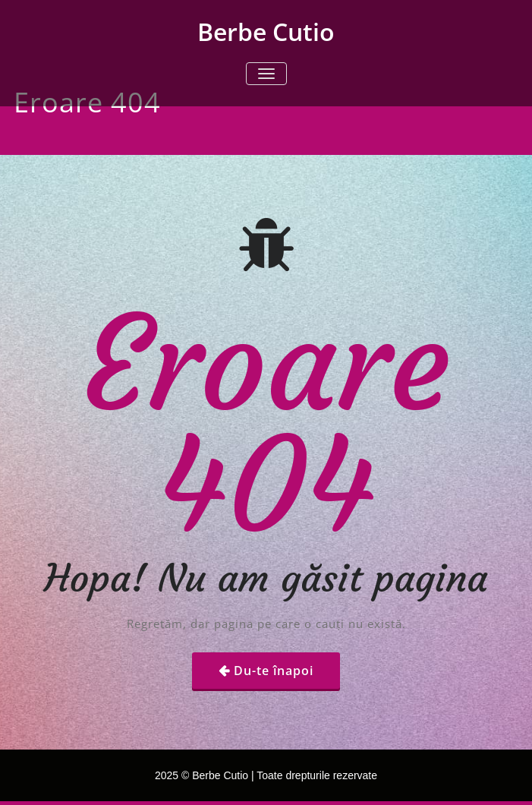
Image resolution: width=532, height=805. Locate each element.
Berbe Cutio (266, 32)
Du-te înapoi (274, 671)
